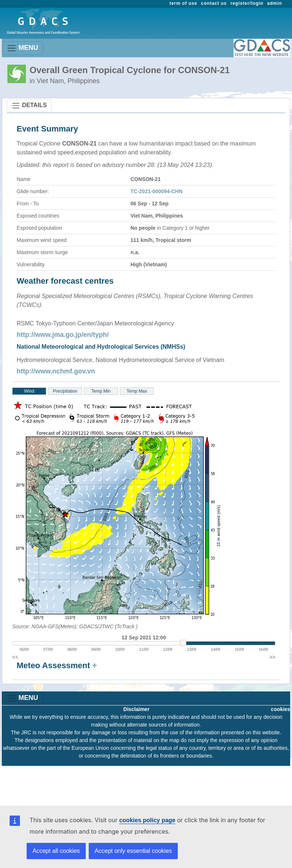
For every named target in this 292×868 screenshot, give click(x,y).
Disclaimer (137, 709)
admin (275, 3)
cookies (281, 709)
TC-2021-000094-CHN (157, 191)
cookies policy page (147, 820)
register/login (247, 3)
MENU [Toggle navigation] (22, 48)
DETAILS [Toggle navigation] (29, 106)
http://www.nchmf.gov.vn (56, 371)
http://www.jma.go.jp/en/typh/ (63, 335)
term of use (184, 3)
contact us (214, 3)
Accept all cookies (56, 851)
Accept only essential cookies (133, 851)
